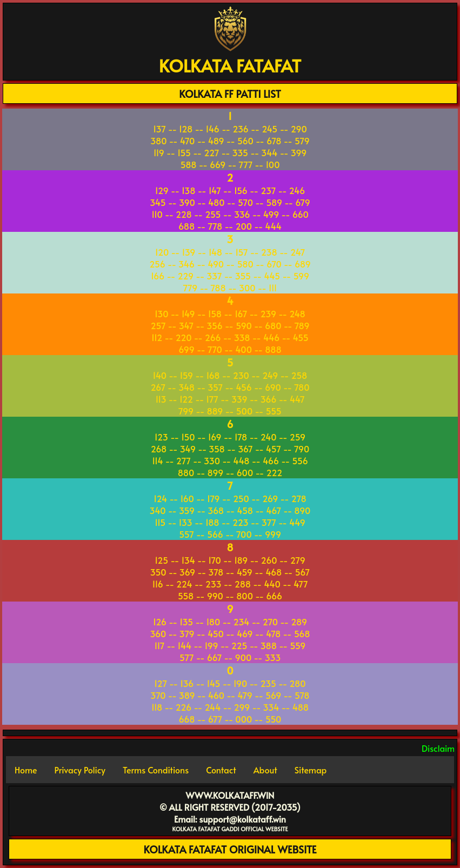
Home (26, 770)
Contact (221, 770)
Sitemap (311, 770)
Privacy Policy (80, 770)
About (265, 770)
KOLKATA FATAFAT (230, 65)
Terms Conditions (156, 770)
